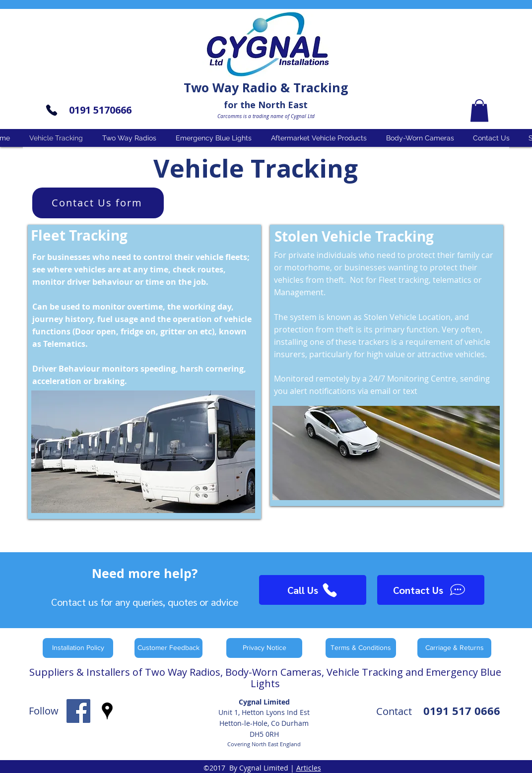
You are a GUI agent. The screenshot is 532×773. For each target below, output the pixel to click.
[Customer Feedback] (168, 648)
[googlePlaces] (107, 711)
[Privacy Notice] (264, 648)
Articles (309, 768)
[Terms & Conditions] (361, 648)
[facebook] (78, 711)
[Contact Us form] (98, 203)
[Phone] (52, 110)
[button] (479, 110)
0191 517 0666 (462, 711)
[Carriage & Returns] (454, 648)
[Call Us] (313, 590)
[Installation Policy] (78, 648)
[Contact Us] (431, 590)
